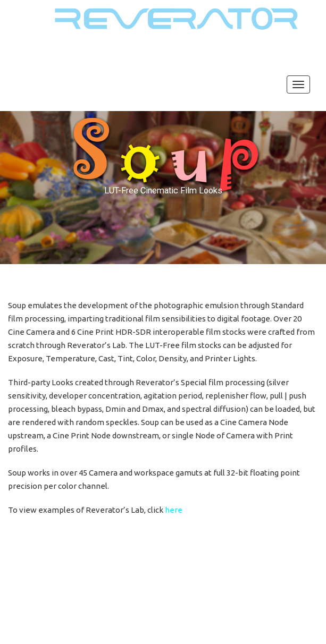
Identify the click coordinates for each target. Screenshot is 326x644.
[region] (163, 187)
